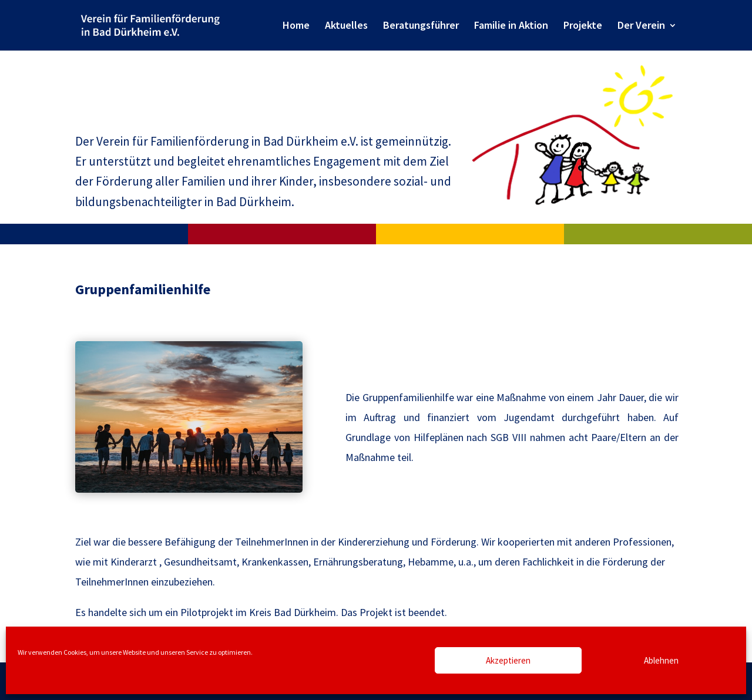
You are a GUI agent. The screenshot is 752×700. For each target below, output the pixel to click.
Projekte (583, 26)
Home (296, 26)
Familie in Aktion (511, 26)
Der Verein (641, 26)
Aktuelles (346, 26)
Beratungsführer (421, 26)
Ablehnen (661, 660)
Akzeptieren (508, 660)
